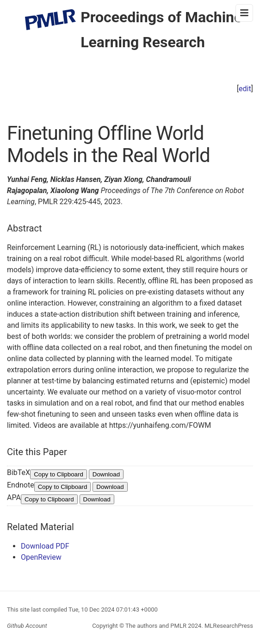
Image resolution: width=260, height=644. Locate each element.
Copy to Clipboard (59, 474)
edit (245, 89)
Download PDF (45, 546)
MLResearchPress (228, 626)
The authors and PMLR (156, 626)
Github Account (27, 626)
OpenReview (41, 557)
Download (106, 474)
